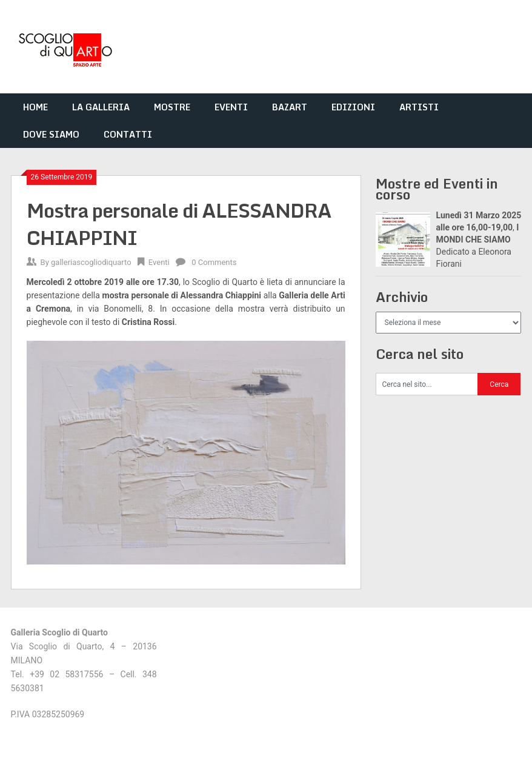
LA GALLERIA (101, 107)
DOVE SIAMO (51, 134)
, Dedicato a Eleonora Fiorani (479, 240)
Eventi (159, 262)
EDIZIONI (353, 107)
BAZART (290, 107)
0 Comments (214, 262)
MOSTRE (172, 107)
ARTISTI (419, 107)
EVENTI (231, 107)
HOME (35, 107)
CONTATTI (128, 134)
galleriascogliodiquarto (91, 262)
